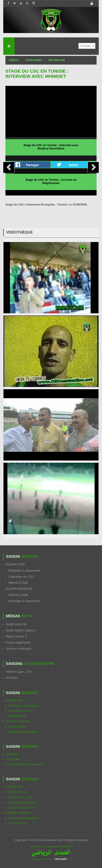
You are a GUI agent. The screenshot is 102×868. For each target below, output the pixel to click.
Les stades (13, 759)
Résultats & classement (24, 571)
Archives (12, 678)
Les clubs (12, 754)
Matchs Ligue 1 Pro (19, 672)
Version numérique (19, 649)
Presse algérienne (18, 643)
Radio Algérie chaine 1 (21, 630)
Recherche (57, 60)
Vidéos (14, 60)
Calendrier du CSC (21, 577)
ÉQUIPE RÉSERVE (19, 589)
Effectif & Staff (18, 583)
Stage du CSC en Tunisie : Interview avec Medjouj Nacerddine (51, 147)
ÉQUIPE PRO (15, 564)
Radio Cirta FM (16, 624)
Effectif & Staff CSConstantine (25, 764)
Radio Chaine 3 (16, 636)
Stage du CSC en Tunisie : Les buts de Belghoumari (51, 181)
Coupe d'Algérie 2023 (22, 808)
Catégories (33, 60)
